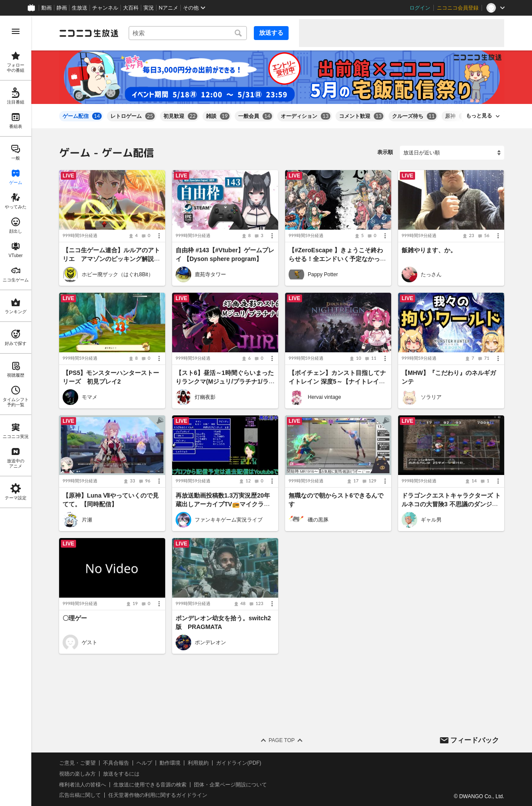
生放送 (80, 8)
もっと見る (479, 116)
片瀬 (87, 520)
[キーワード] (188, 33)
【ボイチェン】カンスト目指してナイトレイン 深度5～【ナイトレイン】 (337, 381)
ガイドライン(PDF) (239, 763)
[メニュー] (159, 236)
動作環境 (170, 763)
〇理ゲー (75, 619)
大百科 (131, 8)
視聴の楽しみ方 (77, 774)
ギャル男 (431, 520)
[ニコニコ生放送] (89, 33)
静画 (62, 8)
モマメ (90, 397)
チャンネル (105, 8)
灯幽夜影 (205, 397)
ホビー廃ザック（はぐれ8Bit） (118, 274)
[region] (16, 411)
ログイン (420, 8)
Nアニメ (168, 8)
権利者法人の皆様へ (83, 784)
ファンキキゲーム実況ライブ (229, 520)
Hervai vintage (324, 397)
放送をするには (121, 774)
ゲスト (90, 642)
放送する (271, 33)
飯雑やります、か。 (429, 250)
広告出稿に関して (80, 795)
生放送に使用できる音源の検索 (150, 784)
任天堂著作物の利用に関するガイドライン (158, 795)
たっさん (431, 274)
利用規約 (198, 763)
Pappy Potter (323, 274)
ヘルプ (144, 763)
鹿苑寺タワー (210, 274)
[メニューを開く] (16, 31)
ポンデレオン (210, 642)
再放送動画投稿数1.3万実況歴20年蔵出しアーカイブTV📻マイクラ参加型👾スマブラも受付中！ (223, 504)
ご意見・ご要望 (77, 763)
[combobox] (188, 33)
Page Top (282, 740)
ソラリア (431, 397)
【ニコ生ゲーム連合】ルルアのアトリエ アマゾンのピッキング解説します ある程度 (111, 259)
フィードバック (475, 740)
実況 (149, 8)
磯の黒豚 (318, 520)
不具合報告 (116, 763)
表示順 (385, 152)
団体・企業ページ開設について (230, 784)
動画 (47, 8)
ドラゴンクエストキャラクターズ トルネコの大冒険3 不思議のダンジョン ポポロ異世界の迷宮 (451, 504)
